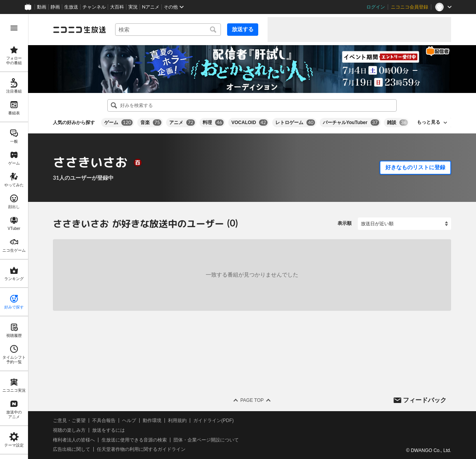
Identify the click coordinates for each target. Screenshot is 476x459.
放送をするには (108, 430)
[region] (14, 237)
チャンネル (94, 7)
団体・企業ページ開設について (206, 440)
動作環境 (152, 420)
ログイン (376, 7)
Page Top (252, 400)
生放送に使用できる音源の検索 (134, 440)
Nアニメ (151, 7)
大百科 (117, 7)
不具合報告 (104, 420)
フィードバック (425, 400)
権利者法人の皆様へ (74, 440)
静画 (55, 7)
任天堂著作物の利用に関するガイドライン (141, 449)
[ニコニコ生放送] (79, 30)
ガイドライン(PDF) (213, 420)
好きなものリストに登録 (415, 167)
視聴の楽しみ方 (69, 430)
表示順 (345, 223)
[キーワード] (168, 30)
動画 (42, 7)
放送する (243, 29)
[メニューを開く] (14, 28)
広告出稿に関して (72, 449)
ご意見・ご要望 (69, 420)
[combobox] (168, 30)
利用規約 (177, 420)
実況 (133, 7)
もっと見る (429, 122)
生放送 (71, 7)
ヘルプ (129, 420)
